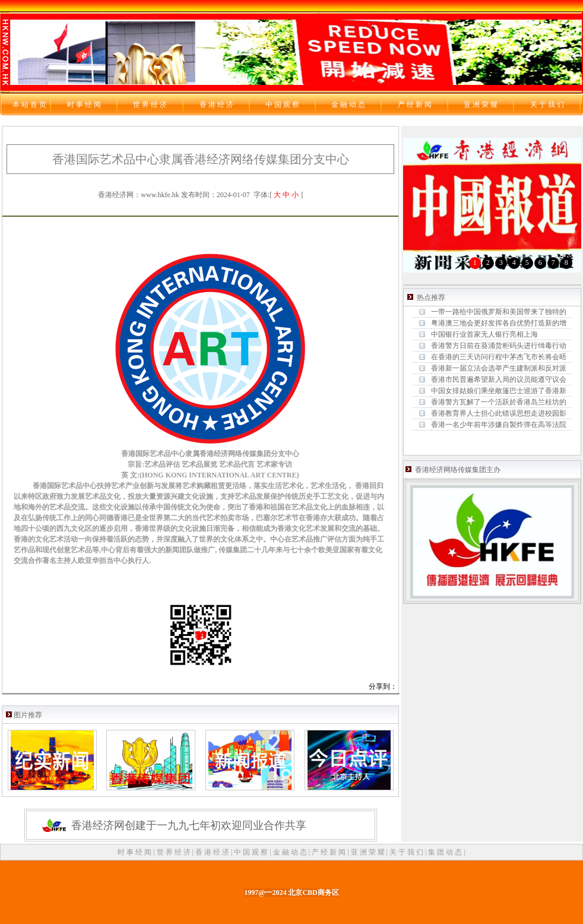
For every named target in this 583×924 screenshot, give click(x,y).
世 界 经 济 (175, 852)
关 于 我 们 (407, 852)
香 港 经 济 (213, 852)
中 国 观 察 (252, 852)
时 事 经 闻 (135, 852)
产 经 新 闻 (329, 852)
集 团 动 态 (446, 852)
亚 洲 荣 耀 (369, 852)
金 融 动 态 (291, 852)
